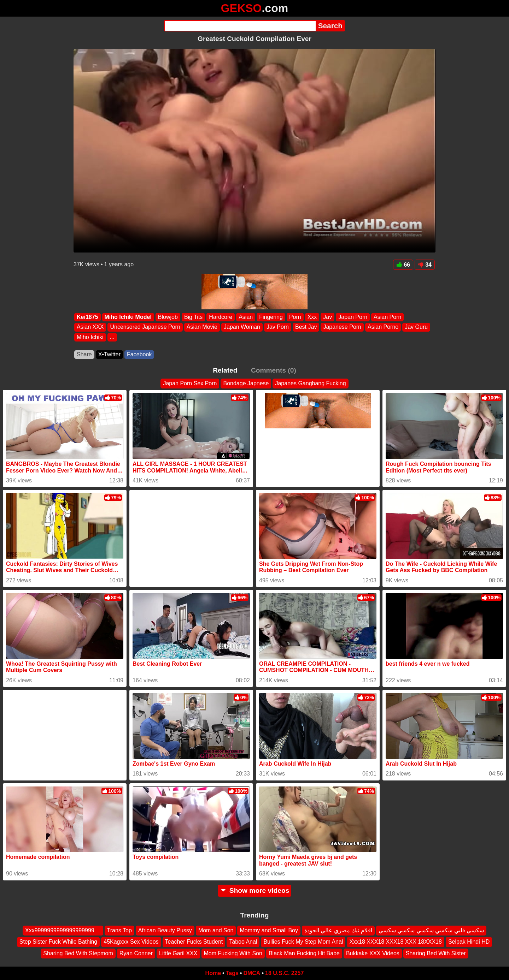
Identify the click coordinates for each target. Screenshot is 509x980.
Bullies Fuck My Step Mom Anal (303, 942)
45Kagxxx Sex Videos (131, 942)
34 (425, 265)
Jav (327, 317)
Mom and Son (216, 930)
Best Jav (306, 327)
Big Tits (193, 317)
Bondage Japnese (246, 383)
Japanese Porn (342, 327)
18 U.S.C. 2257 (284, 973)
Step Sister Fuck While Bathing (58, 942)
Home (213, 973)
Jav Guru (416, 327)
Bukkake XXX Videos (373, 953)
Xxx (312, 317)
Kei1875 (87, 317)
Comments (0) (274, 370)
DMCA (252, 973)
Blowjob (168, 317)
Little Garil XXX (178, 953)
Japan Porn (353, 317)
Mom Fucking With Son (233, 953)
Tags (232, 973)
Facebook (139, 354)
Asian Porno (383, 327)
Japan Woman (242, 327)
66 (403, 265)
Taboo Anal (243, 942)
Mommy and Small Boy (269, 930)
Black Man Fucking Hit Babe (304, 953)
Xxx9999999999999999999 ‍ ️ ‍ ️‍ (63, 930)
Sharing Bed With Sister (436, 953)
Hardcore (221, 317)
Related (225, 370)
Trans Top (119, 930)
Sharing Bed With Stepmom (78, 953)
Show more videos (255, 890)
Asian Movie (202, 327)
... (112, 337)
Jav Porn (278, 327)
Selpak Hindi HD (469, 942)
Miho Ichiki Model (128, 317)
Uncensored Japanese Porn (145, 327)
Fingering (271, 317)
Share (84, 354)
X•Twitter (109, 354)
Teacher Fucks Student (194, 942)
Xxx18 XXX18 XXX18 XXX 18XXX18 (396, 942)
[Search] (240, 26)
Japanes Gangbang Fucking (310, 383)
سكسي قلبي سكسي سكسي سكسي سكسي (431, 930)
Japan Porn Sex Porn (190, 383)
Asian (246, 317)
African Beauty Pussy (165, 930)
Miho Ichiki (90, 337)
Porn (295, 317)
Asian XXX (90, 327)
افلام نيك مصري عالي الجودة (338, 930)
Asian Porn (387, 317)
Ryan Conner (136, 953)
